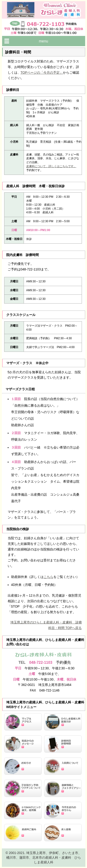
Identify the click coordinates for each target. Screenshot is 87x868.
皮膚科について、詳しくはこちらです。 (51, 166)
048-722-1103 (41, 662)
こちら (48, 577)
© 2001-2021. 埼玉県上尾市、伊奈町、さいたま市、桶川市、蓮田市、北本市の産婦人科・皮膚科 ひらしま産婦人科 (43, 857)
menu (43, 41)
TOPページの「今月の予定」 (42, 73)
